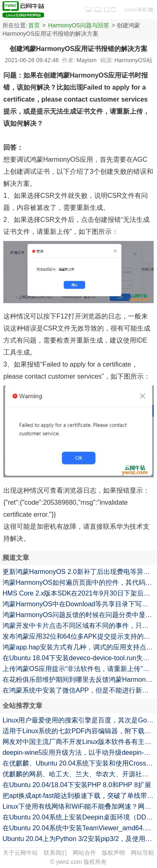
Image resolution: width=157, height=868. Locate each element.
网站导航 (142, 853)
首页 (34, 25)
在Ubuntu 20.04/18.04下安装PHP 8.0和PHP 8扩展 (77, 785)
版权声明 (113, 853)
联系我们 (55, 853)
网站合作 (84, 853)
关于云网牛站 (20, 853)
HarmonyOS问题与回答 (79, 25)
